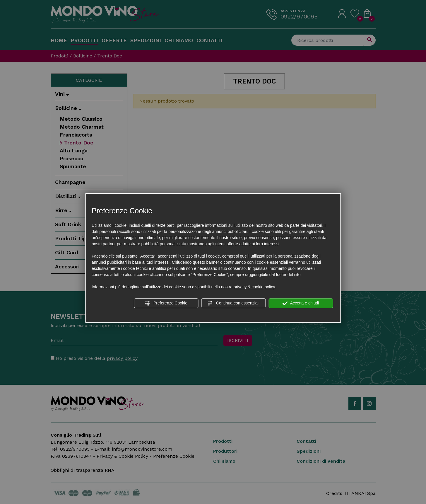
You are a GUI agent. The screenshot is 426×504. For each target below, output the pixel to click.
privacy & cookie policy (254, 287)
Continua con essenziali (233, 303)
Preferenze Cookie (166, 303)
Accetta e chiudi (301, 303)
